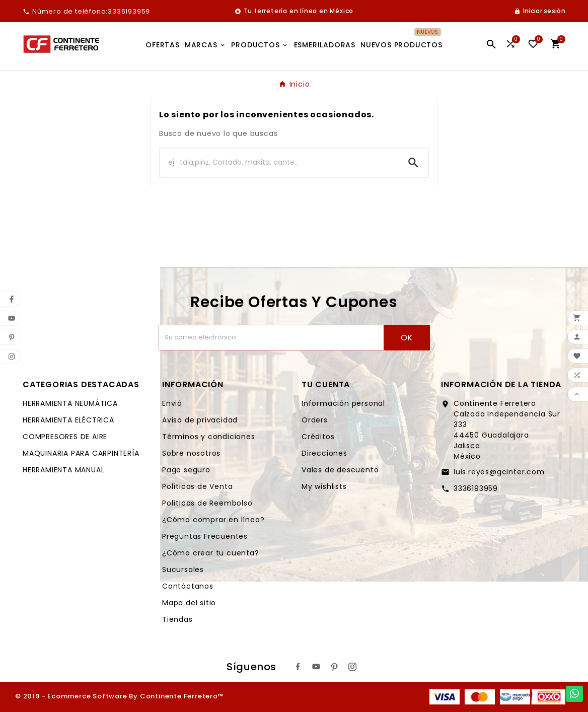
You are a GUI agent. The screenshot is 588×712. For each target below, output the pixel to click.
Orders (315, 420)
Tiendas (177, 619)
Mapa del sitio (189, 603)
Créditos (318, 437)
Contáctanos (188, 586)
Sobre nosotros (191, 453)
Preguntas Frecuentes (205, 536)
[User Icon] (540, 11)
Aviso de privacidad (200, 420)
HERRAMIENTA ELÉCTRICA (68, 420)
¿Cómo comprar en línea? (213, 520)
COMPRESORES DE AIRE (65, 437)
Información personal (343, 403)
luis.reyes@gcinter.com (499, 472)
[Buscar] (279, 163)
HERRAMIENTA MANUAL (63, 470)
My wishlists (324, 486)
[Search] (413, 163)
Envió (172, 403)
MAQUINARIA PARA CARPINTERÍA (81, 453)
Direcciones (324, 453)
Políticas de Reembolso (207, 503)
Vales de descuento (340, 470)
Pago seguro (186, 470)
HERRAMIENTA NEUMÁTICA (70, 403)
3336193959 (476, 488)
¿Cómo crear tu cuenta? (211, 553)
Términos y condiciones (209, 437)
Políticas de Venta (197, 486)
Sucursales (183, 569)
